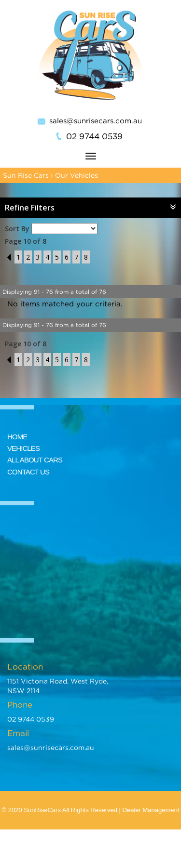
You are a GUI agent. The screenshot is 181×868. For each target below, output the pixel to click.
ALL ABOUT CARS (35, 460)
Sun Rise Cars (26, 175)
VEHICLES (23, 448)
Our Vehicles (77, 175)
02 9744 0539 (94, 136)
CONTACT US (28, 472)
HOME (17, 437)
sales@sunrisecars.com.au (96, 120)
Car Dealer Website (86, 848)
